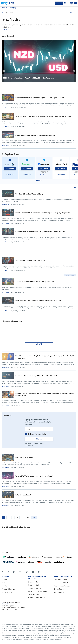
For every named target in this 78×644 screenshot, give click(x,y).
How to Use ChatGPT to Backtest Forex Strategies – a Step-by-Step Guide (43, 213)
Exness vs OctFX (34, 585)
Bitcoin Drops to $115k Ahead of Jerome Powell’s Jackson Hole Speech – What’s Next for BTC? (45, 395)
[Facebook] (3, 572)
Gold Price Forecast (61, 580)
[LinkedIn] (14, 572)
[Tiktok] (27, 572)
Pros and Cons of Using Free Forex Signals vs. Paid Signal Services (40, 98)
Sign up (39, 439)
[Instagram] (39, 572)
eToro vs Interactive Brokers (38, 591)
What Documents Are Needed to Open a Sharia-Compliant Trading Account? (44, 116)
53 (28, 517)
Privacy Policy (7, 592)
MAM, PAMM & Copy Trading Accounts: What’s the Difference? (38, 301)
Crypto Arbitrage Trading (25, 457)
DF (2, 13)
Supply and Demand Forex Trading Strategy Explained (35, 135)
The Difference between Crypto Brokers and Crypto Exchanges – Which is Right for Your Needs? (45, 357)
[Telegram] (20, 572)
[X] (8, 572)
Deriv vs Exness (34, 594)
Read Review (10, 175)
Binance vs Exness (35, 588)
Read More (6, 29)
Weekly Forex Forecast (62, 586)
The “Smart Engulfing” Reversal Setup (29, 194)
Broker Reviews (60, 589)
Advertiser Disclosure (70, 13)
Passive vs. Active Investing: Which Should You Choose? (36, 376)
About (5, 580)
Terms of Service (9, 589)
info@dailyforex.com (8, 604)
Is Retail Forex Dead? (23, 495)
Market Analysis (60, 592)
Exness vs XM (33, 582)
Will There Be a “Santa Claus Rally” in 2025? (31, 260)
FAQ (4, 583)
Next (34, 517)
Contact (5, 586)
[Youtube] (33, 572)
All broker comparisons (36, 598)
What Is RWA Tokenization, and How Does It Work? (34, 476)
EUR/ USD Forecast (61, 583)
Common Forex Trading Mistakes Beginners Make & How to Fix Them (41, 232)
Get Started (10, 169)
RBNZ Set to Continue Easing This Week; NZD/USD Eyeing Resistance (29, 78)
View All (39, 344)
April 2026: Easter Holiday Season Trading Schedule (35, 282)
